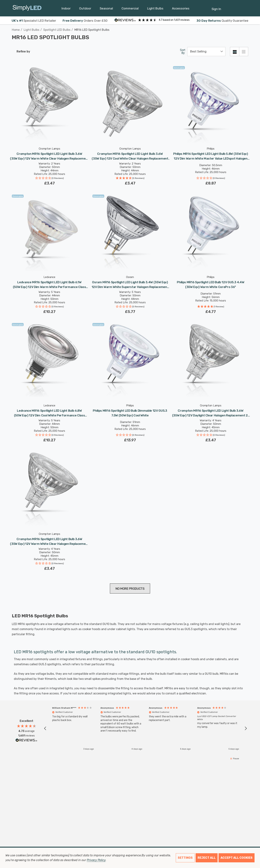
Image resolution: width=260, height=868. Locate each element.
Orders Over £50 (85, 21)
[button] (49, 179)
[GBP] (246, 8)
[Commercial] (130, 9)
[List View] (244, 52)
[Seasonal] (106, 9)
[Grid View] (235, 52)
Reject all (207, 858)
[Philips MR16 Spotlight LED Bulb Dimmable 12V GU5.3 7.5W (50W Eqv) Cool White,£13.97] (130, 361)
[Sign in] (216, 7)
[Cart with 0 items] (237, 7)
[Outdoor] (85, 9)
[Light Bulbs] (155, 9)
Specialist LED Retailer (34, 21)
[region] (145, 728)
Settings (185, 858)
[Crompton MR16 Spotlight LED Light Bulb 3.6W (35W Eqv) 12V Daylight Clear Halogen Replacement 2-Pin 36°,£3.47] (211, 361)
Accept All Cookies (237, 858)
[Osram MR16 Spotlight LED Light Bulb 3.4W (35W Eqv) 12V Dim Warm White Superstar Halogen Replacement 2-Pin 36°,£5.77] (130, 232)
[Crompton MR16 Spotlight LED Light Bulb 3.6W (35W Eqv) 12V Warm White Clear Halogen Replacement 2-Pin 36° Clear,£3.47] (49, 104)
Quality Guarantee (222, 21)
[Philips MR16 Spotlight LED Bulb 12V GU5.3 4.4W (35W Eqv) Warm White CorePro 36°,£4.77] (211, 232)
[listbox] (206, 52)
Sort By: (183, 52)
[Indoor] (66, 9)
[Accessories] (181, 9)
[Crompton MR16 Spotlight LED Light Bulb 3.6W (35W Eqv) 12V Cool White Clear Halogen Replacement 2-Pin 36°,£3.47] (130, 104)
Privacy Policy (96, 860)
